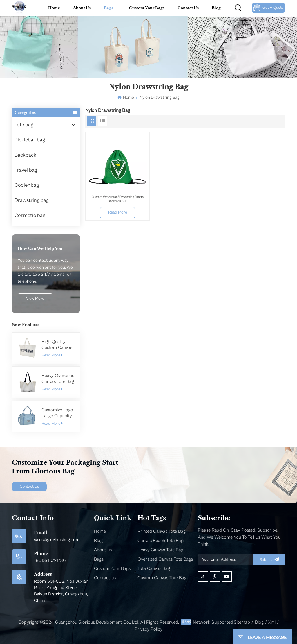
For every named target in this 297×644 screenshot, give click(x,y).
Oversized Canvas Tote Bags (165, 559)
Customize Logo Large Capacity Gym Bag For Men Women (57, 413)
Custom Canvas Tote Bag (162, 578)
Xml (272, 622)
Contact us (105, 578)
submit (269, 559)
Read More (52, 355)
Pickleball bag (30, 140)
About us (103, 550)
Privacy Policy (148, 629)
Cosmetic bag (30, 215)
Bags (108, 8)
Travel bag (26, 170)
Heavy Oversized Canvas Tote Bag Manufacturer (58, 379)
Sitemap (242, 622)
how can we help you (40, 248)
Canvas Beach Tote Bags (161, 541)
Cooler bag (27, 185)
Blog (216, 8)
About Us (82, 8)
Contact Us (188, 8)
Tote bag (24, 125)
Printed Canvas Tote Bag (162, 531)
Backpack (25, 155)
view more (35, 299)
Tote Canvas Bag (154, 568)
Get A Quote (268, 8)
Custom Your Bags (147, 8)
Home (54, 8)
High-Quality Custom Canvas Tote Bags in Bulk (58, 345)
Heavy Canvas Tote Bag (160, 550)
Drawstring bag (32, 200)
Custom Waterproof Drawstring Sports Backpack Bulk (118, 199)
